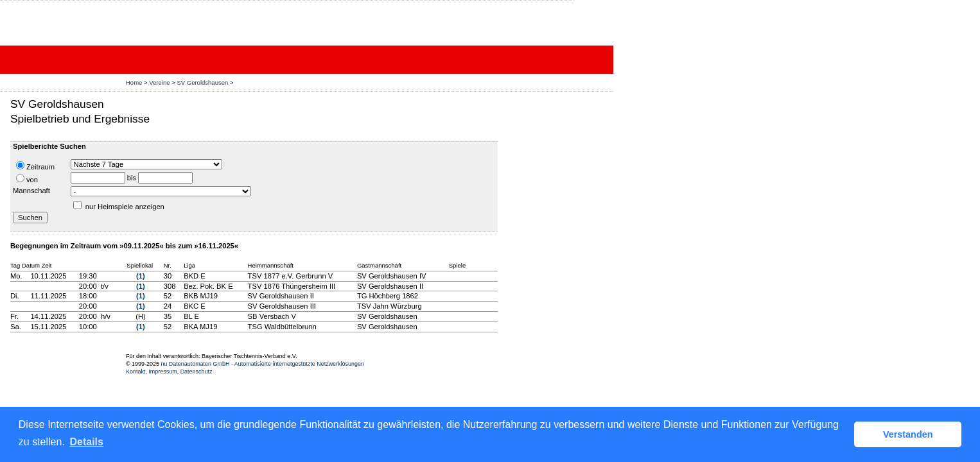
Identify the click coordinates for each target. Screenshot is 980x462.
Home (134, 82)
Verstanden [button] (908, 434)
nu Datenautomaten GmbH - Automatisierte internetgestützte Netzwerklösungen (262, 364)
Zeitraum (35, 166)
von (27, 179)
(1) (141, 276)
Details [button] (86, 442)
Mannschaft (31, 191)
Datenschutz (197, 372)
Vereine (159, 82)
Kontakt (136, 372)
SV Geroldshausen (202, 82)
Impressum (162, 372)
